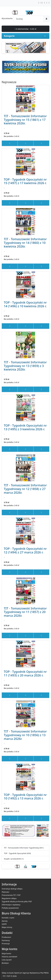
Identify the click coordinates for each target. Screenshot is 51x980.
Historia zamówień (9, 957)
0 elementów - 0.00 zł (26, 29)
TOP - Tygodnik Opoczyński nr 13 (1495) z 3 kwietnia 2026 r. (25, 427)
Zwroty (5, 921)
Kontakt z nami (8, 918)
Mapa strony (7, 927)
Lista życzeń (7, 960)
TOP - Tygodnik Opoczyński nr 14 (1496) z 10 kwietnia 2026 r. (25, 304)
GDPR (4, 924)
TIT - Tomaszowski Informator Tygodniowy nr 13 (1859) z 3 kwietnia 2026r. (25, 366)
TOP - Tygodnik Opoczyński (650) (17, 853)
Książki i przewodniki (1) (14, 859)
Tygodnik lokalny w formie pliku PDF (17, 901)
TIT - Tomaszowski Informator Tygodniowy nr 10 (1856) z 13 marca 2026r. (25, 735)
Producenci (6, 937)
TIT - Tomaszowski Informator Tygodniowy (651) (24, 848)
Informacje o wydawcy (11, 905)
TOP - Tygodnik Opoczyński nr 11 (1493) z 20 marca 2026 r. (25, 673)
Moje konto (6, 953)
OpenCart (18, 973)
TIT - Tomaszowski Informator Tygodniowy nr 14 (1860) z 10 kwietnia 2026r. (25, 243)
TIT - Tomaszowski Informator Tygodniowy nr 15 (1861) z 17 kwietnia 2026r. (25, 120)
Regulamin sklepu (9, 898)
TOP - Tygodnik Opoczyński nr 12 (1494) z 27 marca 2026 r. (25, 550)
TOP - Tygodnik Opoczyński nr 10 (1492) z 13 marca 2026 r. (25, 797)
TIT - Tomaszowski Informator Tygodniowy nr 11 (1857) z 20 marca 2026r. (25, 612)
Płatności (6, 892)
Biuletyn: (5, 963)
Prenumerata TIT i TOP (11, 895)
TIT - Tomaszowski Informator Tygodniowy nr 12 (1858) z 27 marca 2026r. (25, 489)
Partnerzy (6, 940)
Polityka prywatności (10, 908)
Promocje (6, 944)
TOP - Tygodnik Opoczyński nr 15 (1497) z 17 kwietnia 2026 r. (25, 181)
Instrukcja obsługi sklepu (12, 889)
